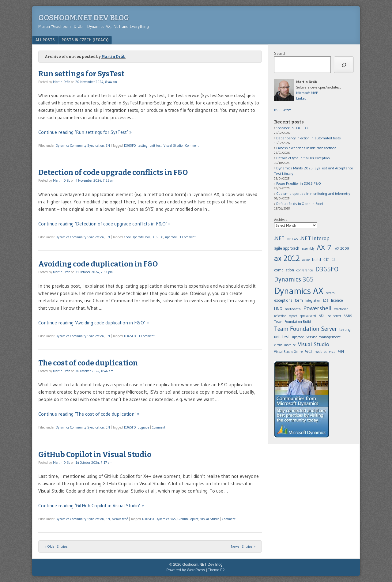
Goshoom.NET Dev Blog (84, 18)
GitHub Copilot (188, 519)
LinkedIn (303, 98)
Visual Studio (173, 145)
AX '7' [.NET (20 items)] (325, 247)
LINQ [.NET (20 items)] (278, 309)
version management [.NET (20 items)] (324, 337)
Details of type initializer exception (303, 158)
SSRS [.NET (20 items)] (348, 316)
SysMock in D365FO (292, 128)
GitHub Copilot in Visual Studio (95, 455)
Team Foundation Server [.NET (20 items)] (305, 329)
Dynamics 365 (166, 519)
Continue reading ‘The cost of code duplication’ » (89, 414)
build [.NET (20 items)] (317, 259)
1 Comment (188, 237)
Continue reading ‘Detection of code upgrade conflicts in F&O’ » (104, 224)
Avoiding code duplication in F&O (98, 264)
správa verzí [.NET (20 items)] (308, 316)
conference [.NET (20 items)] (305, 270)
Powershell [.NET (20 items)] (317, 308)
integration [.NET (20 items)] (313, 301)
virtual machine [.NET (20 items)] (285, 345)
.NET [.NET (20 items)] (279, 238)
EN (108, 145)
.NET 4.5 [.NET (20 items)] (292, 239)
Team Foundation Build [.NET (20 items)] (292, 321)
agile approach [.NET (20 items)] (287, 248)
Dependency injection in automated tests (309, 138)
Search (280, 53)
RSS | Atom (283, 110)
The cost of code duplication (88, 363)
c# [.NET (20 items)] (326, 259)
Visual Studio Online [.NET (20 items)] (288, 352)
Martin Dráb (113, 57)
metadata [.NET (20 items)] (293, 309)
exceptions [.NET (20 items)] (283, 300)
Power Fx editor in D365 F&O (299, 183)
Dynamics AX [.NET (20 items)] (299, 291)
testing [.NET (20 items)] (345, 329)
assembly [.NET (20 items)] (308, 249)
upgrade (171, 237)
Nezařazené (120, 519)
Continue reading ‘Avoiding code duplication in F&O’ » (94, 323)
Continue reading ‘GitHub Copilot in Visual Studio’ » (91, 505)
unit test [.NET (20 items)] (282, 337)
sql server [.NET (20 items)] (335, 316)
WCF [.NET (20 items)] (309, 351)
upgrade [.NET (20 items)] (298, 337)
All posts (45, 40)
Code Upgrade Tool (137, 237)
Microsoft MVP (307, 93)
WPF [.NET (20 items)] (341, 351)
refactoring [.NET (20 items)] (341, 309)
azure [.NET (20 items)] (306, 260)
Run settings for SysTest (81, 74)
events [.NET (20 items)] (330, 293)
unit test (156, 145)
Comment (192, 145)
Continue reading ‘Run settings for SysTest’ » (85, 132)
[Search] (344, 65)
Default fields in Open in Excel (300, 204)
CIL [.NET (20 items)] (334, 260)
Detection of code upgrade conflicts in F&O (113, 172)
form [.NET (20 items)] (299, 300)
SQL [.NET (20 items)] (322, 316)
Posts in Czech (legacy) (85, 40)
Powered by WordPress (186, 570)
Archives (281, 219)
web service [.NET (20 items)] (326, 351)
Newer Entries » (243, 546)
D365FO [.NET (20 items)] (327, 269)
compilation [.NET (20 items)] (284, 270)
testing (143, 145)
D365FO (130, 145)
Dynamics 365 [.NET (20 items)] (294, 279)
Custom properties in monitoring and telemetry (313, 193)
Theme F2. (217, 570)
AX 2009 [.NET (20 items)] (342, 248)
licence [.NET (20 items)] (337, 300)
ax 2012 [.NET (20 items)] (287, 258)
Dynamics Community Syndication (80, 145)
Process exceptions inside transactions (306, 148)
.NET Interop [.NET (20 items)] (315, 238)
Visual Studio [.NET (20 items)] (314, 344)
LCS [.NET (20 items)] (326, 301)
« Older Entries (56, 546)
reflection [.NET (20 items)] (280, 316)
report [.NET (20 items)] (293, 316)
